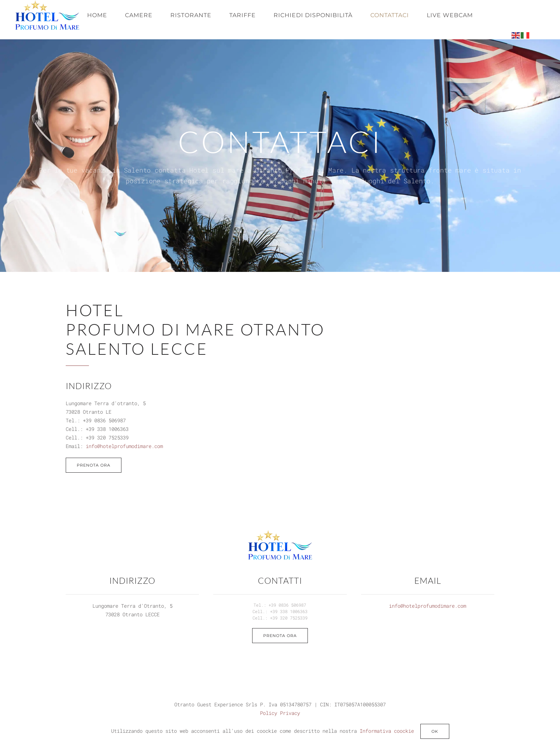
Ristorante (191, 15)
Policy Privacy (280, 713)
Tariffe (242, 15)
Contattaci (390, 15)
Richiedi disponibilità (313, 15)
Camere (139, 15)
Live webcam (450, 15)
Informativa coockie (387, 731)
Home (97, 15)
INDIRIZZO (132, 581)
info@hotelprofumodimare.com (124, 446)
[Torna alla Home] (47, 15)
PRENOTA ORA (94, 465)
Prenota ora (280, 636)
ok (435, 731)
